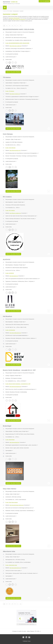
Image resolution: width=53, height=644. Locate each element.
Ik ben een (44, 1)
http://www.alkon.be (14, 276)
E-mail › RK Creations (10, 210)
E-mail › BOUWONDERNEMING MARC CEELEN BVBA (17, 43)
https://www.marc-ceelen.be (15, 46)
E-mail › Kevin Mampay (10, 148)
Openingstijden (9, 451)
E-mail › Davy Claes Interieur (12, 502)
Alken (11, 557)
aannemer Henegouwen (14, 18)
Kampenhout (16, 83)
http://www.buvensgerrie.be (15, 387)
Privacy (29, 641)
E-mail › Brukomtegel (10, 440)
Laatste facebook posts (11, 57)
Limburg (7, 35)
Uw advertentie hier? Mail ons (27, 624)
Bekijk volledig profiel (13, 72)
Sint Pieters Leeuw (17, 431)
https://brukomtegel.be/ (14, 442)
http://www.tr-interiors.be (15, 94)
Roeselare (16, 265)
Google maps (20, 35)
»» (21, 26)
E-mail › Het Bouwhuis (10, 330)
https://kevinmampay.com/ (15, 150)
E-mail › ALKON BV (10, 273)
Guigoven (12, 376)
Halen (11, 494)
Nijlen (12, 139)
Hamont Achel (13, 35)
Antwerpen (8, 139)
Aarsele (15, 202)
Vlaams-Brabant (9, 83)
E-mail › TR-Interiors (10, 91)
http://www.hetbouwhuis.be (15, 333)
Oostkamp (16, 322)
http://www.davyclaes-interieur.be (16, 505)
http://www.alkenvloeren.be (15, 568)
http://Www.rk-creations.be (15, 213)
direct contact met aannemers (19, 19)
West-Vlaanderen (9, 202)
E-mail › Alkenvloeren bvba (11, 565)
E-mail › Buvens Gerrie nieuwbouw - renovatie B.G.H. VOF (18, 384)
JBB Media (25, 641)
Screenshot (25, 46)
